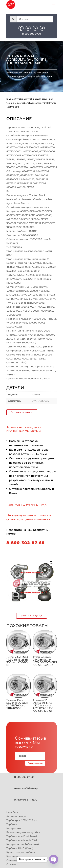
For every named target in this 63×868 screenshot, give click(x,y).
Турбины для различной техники (34, 76)
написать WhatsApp (27, 788)
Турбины (11, 76)
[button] (51, 563)
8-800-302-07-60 (26, 543)
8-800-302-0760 (32, 34)
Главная (10, 99)
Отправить (35, 763)
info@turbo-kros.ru (26, 800)
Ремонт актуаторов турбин (23, 832)
